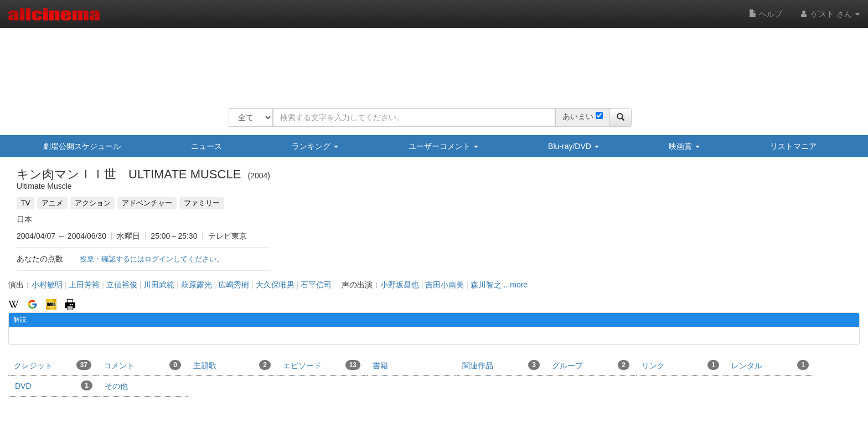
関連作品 (501, 365)
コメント (142, 365)
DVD (54, 385)
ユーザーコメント (443, 146)
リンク (680, 365)
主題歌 (232, 365)
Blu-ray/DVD (573, 146)
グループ (591, 365)
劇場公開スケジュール (82, 146)
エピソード (322, 365)
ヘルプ (766, 14)
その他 (116, 386)
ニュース (206, 146)
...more (516, 285)
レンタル (770, 365)
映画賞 (684, 146)
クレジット (53, 365)
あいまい (578, 116)
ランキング (315, 146)
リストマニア (793, 146)
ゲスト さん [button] (829, 14)
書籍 (380, 366)
